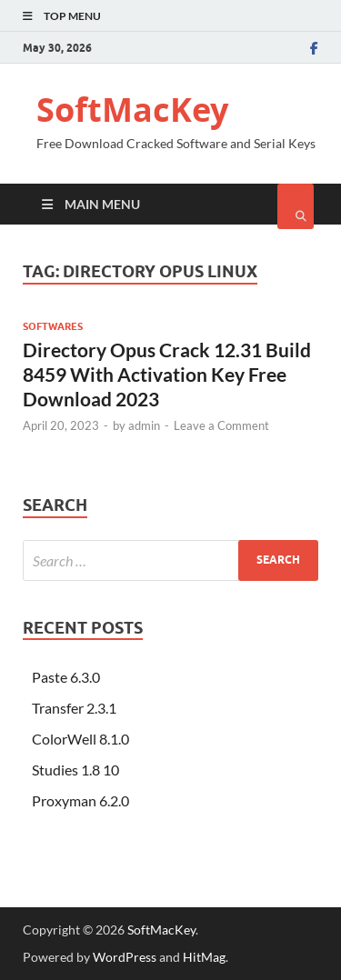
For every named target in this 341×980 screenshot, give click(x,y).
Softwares (53, 326)
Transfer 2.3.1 (74, 708)
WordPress (125, 957)
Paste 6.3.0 (66, 677)
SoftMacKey (132, 110)
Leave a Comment (221, 425)
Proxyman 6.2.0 (80, 800)
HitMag (204, 957)
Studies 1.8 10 (75, 770)
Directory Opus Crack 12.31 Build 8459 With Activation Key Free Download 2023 (167, 375)
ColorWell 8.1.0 (80, 739)
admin (144, 425)
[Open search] (296, 206)
